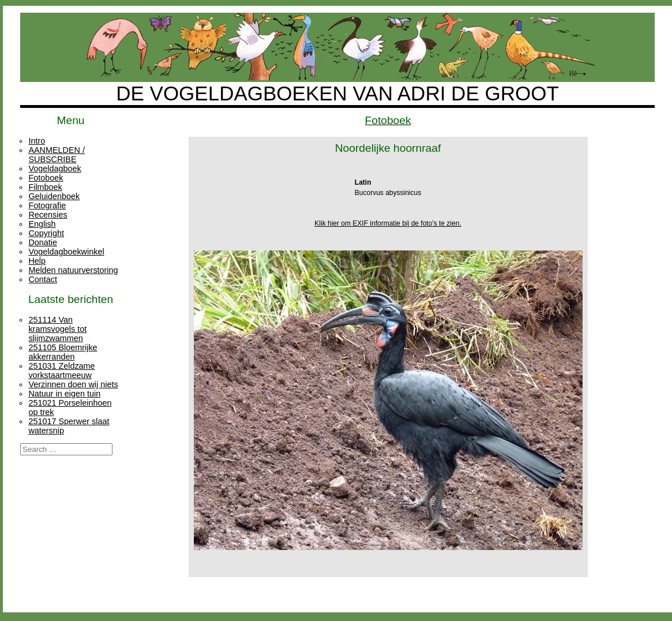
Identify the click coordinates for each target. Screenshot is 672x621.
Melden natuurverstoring (73, 270)
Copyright (46, 233)
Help (37, 261)
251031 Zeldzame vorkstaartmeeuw (61, 371)
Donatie (43, 242)
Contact (43, 279)
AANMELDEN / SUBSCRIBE (57, 155)
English (42, 224)
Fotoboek (46, 178)
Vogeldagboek (55, 169)
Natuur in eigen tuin (64, 394)
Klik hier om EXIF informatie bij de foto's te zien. (388, 223)
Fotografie (47, 205)
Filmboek (45, 187)
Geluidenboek (54, 196)
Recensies (48, 215)
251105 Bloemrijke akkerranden (63, 352)
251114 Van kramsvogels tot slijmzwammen (57, 329)
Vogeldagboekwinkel (66, 252)
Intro (37, 141)
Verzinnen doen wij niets (73, 384)
